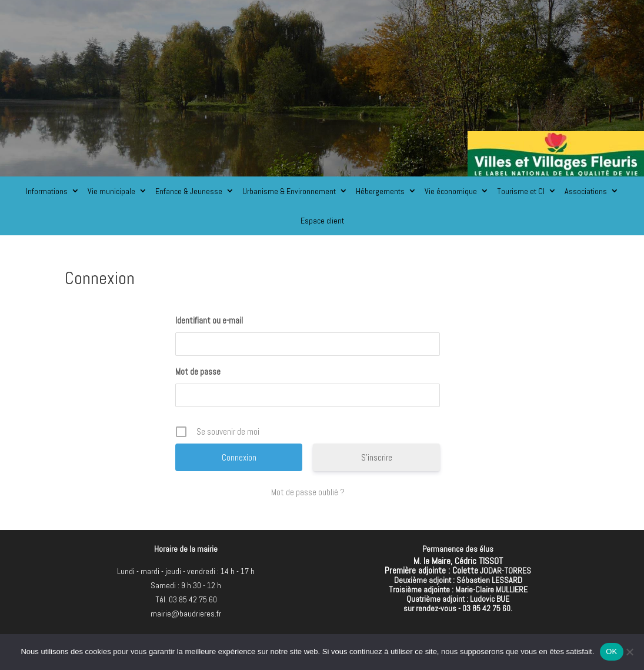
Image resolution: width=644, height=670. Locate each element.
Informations (47, 191)
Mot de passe (198, 371)
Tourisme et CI (521, 191)
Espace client (322, 221)
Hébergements (380, 191)
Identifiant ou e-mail (209, 320)
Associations (586, 191)
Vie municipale (111, 191)
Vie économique (451, 191)
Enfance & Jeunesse (189, 191)
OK (611, 651)
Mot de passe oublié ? (308, 492)
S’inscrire (377, 457)
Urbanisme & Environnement (289, 191)
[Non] (629, 652)
